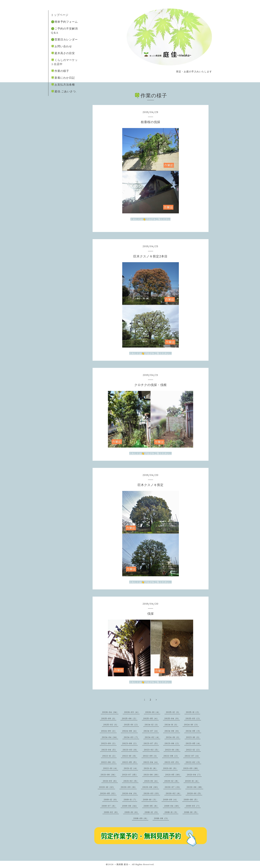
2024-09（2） (109, 731)
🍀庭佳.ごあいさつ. (64, 91)
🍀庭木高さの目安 (63, 53)
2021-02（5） (131, 781)
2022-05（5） (130, 762)
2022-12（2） (193, 750)
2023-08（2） (130, 743)
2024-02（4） (153, 737)
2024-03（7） (131, 737)
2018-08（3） (161, 818)
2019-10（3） (150, 799)
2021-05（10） (173, 775)
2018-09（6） (141, 818)
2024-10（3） (191, 725)
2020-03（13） (152, 793)
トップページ (60, 15)
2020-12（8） (172, 781)
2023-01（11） (173, 750)
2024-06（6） (172, 731)
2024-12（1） (152, 725)
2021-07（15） (130, 775)
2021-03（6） (110, 781)
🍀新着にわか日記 (63, 78)
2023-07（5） (151, 743)
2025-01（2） (131, 725)
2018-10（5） (191, 812)
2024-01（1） (173, 737)
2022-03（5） (172, 762)
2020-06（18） (195, 787)
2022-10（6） (130, 756)
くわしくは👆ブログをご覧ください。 (151, 353)
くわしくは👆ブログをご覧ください (150, 219)
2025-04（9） (172, 718)
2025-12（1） (173, 712)
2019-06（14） (130, 806)
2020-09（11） (129, 787)
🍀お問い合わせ (61, 46)
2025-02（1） (111, 725)
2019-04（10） (172, 806)
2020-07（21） (173, 787)
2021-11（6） (151, 768)
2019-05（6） (151, 806)
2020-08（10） (151, 787)
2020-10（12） (107, 787)
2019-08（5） (191, 799)
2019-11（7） (130, 799)
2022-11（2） (109, 756)
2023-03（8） (130, 750)
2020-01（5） (195, 793)
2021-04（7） (194, 775)
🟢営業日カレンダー (64, 39)
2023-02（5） (152, 750)
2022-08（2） (171, 756)
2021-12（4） (131, 768)
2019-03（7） (193, 806)
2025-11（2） (193, 712)
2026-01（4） (153, 712)
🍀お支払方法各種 (63, 84)
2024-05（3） (193, 731)
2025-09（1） (109, 718)
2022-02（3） (193, 762)
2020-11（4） (192, 781)
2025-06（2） (130, 718)
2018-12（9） (152, 812)
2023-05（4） (193, 743)
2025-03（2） (193, 718)
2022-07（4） (192, 756)
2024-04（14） (110, 737)
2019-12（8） (111, 799)
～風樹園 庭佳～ (122, 864)
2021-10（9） (170, 768)
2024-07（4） (151, 731)
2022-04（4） (151, 762)
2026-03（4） (132, 712)
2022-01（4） (111, 768)
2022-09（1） (150, 756)
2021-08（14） (109, 775)
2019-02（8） (111, 812)
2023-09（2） (109, 743)
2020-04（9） (130, 793)
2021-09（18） (191, 768)
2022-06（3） (109, 762)
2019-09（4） (170, 799)
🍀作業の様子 (60, 71)
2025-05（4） (151, 718)
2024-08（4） (130, 731)
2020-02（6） (174, 793)
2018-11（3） (171, 812)
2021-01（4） (151, 781)
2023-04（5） (109, 750)
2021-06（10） (152, 775)
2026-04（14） (110, 712)
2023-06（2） (172, 743)
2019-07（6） (109, 806)
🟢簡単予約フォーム (64, 22)
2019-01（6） (132, 812)
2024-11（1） (171, 725)
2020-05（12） (108, 793)
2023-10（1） (193, 737)
